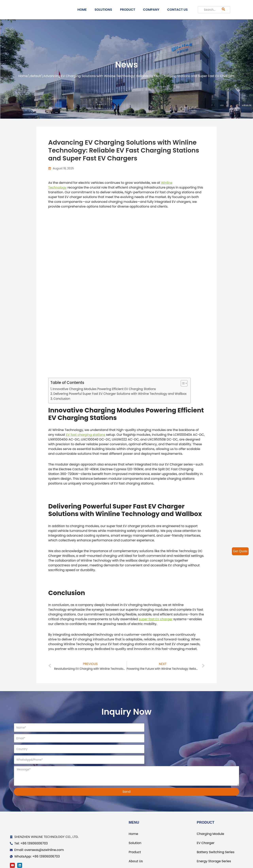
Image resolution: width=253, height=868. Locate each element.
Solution (135, 822)
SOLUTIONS (103, 10)
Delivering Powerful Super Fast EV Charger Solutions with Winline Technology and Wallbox (120, 394)
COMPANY (151, 10)
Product (135, 831)
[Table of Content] (184, 383)
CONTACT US (177, 10)
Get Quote (240, 551)
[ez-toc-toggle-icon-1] (182, 383)
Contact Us (137, 849)
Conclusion (62, 399)
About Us (136, 840)
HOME (82, 10)
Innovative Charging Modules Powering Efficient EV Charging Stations (104, 389)
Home (23, 76)
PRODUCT (128, 10)
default (35, 76)
